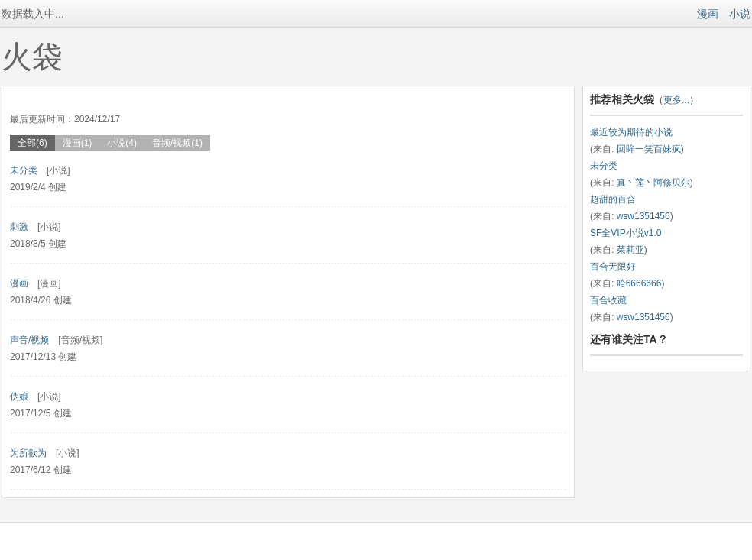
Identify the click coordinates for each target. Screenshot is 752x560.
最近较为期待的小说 (631, 132)
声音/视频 (29, 340)
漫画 (708, 14)
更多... (676, 100)
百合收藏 (608, 300)
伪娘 (19, 397)
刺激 (19, 227)
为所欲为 (28, 453)
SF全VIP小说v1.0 (626, 233)
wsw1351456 (643, 216)
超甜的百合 (613, 199)
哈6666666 (639, 283)
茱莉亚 (630, 250)
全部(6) (32, 143)
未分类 (24, 170)
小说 (740, 14)
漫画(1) (78, 143)
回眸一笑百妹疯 (649, 149)
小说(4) (122, 143)
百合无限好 (613, 267)
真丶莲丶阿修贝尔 (653, 183)
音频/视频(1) (177, 143)
